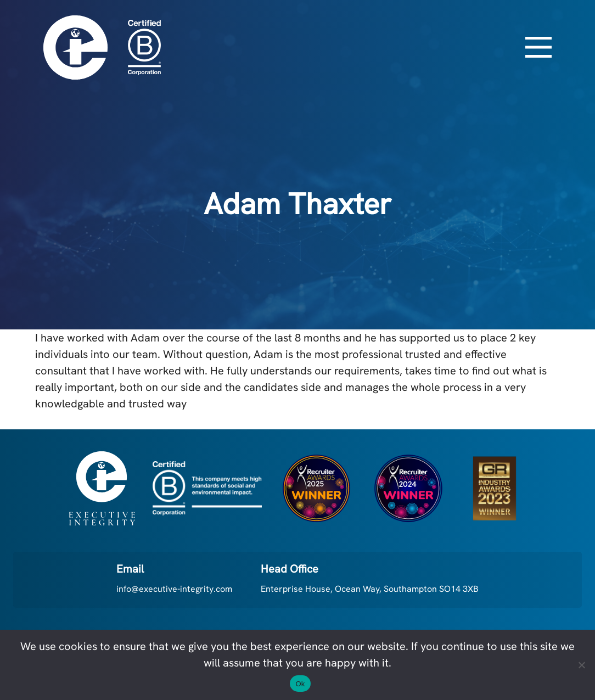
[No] (581, 665)
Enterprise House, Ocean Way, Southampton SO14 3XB (370, 589)
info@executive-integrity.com (174, 589)
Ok (300, 684)
